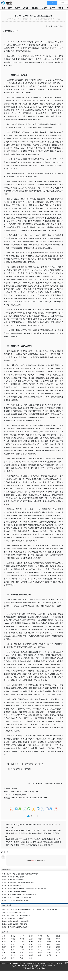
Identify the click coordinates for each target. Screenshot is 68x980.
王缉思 (58, 944)
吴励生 (22, 955)
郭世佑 (13, 947)
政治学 (26, 8)
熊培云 (4, 950)
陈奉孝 (4, 947)
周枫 (48, 950)
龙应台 (31, 936)
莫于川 (58, 955)
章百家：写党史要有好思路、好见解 (14, 891)
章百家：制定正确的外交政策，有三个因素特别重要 (19, 894)
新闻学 (53, 8)
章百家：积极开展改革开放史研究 (13, 880)
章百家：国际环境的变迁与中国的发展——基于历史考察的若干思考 (24, 888)
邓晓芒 (49, 944)
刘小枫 (22, 950)
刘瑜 (22, 952)
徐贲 (48, 939)
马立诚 (4, 942)
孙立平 (22, 958)
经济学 (18, 8)
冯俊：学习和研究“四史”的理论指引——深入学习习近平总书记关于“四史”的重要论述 (30, 909)
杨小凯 (13, 955)
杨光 (30, 958)
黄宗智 (22, 939)
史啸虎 (58, 947)
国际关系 (35, 8)
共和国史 (25, 795)
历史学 (17, 795)
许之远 (58, 952)
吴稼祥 (49, 952)
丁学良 (40, 936)
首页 (3, 8)
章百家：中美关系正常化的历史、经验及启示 (17, 897)
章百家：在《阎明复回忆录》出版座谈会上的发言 (18, 883)
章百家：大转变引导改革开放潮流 (13, 877)
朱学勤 (31, 955)
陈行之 (13, 936)
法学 (10, 8)
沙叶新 (13, 952)
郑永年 (22, 936)
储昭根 (40, 952)
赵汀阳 (40, 942)
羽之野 (4, 958)
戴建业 (49, 942)
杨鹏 (39, 944)
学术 (11, 795)
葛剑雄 (31, 952)
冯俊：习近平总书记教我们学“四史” (14, 912)
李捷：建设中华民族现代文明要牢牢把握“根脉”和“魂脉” (20, 874)
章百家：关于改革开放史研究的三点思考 (15, 900)
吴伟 (4, 952)
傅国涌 (4, 939)
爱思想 (7, 3)
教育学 (61, 8)
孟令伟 (31, 950)
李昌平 (58, 942)
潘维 (39, 955)
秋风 (13, 950)
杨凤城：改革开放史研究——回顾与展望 (15, 921)
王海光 (22, 944)
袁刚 (4, 955)
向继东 (31, 942)
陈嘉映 (13, 939)
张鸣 (4, 944)
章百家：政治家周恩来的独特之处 (13, 886)
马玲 (22, 947)
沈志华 (22, 942)
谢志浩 (13, 958)
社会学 (44, 8)
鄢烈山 (58, 936)
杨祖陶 (13, 942)
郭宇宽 (58, 939)
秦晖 (4, 936)
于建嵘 (31, 939)
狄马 (39, 947)
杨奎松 (13, 944)
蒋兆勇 (58, 950)
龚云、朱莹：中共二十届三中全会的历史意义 (17, 915)
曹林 (48, 936)
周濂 (30, 944)
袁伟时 (49, 947)
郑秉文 (49, 955)
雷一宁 (40, 950)
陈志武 (40, 939)
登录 (33, 860)
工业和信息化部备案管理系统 (34, 968)
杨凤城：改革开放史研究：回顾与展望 (15, 924)
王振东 (31, 947)
